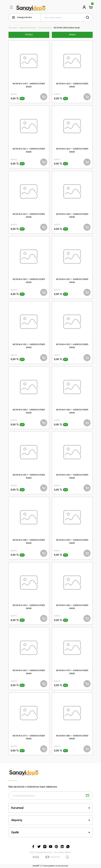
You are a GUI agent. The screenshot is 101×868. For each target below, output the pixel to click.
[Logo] (31, 7)
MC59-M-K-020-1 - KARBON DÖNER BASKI (72, 85)
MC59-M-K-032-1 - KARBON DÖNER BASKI (72, 281)
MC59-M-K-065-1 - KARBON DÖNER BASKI (29, 672)
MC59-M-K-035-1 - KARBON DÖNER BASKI (72, 346)
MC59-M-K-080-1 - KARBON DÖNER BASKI (72, 737)
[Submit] (88, 796)
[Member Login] (84, 7)
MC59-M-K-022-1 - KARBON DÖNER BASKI (29, 150)
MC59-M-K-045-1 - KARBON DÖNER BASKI (72, 476)
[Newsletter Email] (51, 796)
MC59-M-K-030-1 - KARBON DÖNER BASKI (29, 281)
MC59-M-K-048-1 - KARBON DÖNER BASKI (29, 541)
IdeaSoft (36, 866)
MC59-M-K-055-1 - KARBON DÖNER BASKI (29, 607)
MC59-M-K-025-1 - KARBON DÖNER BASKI (29, 216)
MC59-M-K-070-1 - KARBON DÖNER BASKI (72, 672)
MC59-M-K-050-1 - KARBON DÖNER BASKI (72, 541)
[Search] (67, 17)
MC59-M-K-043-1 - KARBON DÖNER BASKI (29, 476)
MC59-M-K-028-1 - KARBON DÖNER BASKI (72, 216)
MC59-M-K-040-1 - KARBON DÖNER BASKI (72, 411)
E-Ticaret (44, 866)
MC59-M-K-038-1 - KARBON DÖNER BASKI (29, 411)
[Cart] (91, 7)
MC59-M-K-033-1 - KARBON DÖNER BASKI (29, 346)
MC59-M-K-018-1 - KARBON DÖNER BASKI (29, 85)
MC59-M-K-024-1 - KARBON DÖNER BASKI (72, 150)
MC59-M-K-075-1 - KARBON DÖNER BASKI (29, 737)
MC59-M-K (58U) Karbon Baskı (67, 28)
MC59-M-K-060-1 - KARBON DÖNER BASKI (72, 607)
